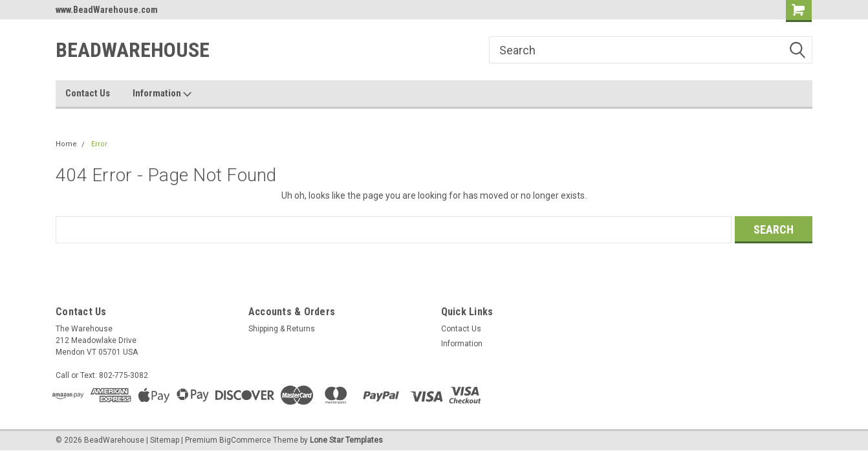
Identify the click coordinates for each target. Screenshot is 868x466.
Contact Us (88, 93)
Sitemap (165, 440)
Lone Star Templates (346, 440)
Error (99, 144)
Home (66, 144)
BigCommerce (245, 440)
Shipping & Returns (282, 329)
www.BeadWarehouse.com (107, 10)
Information (162, 94)
